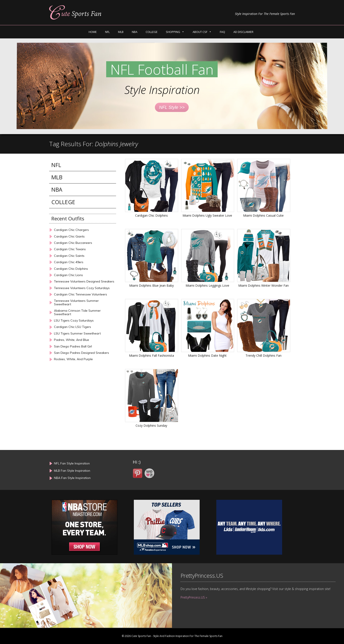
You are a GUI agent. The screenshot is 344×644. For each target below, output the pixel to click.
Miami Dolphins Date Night (207, 355)
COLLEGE (152, 32)
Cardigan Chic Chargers (71, 230)
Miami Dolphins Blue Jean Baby (151, 285)
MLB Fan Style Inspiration (72, 471)
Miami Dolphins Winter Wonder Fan (263, 285)
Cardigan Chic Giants (69, 237)
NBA (135, 32)
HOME (93, 32)
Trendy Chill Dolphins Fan (263, 355)
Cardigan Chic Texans (70, 249)
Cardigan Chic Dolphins (151, 215)
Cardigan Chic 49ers (69, 262)
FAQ (222, 32)
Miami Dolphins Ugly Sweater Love (207, 215)
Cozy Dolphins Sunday (151, 425)
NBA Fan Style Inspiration (72, 478)
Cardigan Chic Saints (69, 256)
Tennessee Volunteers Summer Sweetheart (76, 303)
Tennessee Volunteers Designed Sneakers (84, 282)
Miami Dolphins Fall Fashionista (151, 355)
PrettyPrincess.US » (194, 597)
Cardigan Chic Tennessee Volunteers (81, 294)
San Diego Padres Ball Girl (73, 346)
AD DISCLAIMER (243, 32)
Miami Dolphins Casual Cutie (263, 215)
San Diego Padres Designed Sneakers (82, 353)
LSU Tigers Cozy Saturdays (74, 321)
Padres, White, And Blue (72, 340)
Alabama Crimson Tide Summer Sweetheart (77, 312)
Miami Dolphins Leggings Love (207, 285)
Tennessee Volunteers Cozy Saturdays (82, 288)
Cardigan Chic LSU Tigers (73, 327)
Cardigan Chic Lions (68, 275)
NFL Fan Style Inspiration (72, 463)
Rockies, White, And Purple (73, 359)
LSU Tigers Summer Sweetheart (77, 334)
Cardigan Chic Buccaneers (73, 243)
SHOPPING (173, 32)
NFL (107, 32)
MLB (121, 32)
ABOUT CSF (200, 32)
